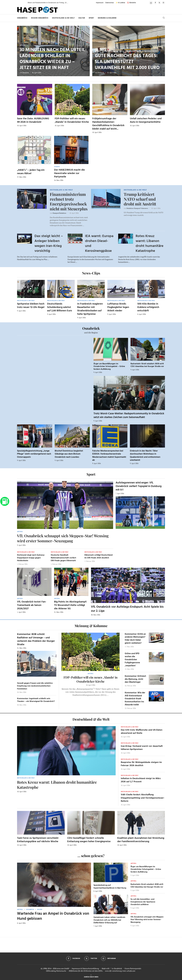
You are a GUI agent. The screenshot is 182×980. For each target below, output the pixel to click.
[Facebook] (155, 3)
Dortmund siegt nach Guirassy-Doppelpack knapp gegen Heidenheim (31, 558)
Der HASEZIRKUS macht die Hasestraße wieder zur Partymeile (69, 173)
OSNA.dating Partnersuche (56, 971)
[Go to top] (91, 977)
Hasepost (26, 73)
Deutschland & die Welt (63, 18)
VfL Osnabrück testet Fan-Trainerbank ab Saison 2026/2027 (32, 605)
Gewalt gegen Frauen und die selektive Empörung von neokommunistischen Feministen (35, 686)
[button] (23, 3)
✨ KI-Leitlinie (120, 3)
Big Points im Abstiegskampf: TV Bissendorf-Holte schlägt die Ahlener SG (70, 605)
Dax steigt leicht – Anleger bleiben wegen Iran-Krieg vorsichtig (49, 244)
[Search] (164, 18)
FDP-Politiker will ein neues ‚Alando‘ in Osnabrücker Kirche (72, 120)
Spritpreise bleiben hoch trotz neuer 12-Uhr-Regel (31, 306)
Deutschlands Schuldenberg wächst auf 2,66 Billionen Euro (60, 307)
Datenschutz (110, 3)
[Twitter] (159, 3)
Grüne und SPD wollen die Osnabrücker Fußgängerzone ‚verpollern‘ (132, 660)
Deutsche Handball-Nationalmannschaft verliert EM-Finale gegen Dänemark (63, 558)
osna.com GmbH (63, 968)
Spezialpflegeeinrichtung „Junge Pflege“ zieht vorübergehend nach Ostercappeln (34, 454)
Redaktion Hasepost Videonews (137, 208)
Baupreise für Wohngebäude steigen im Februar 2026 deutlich (141, 764)
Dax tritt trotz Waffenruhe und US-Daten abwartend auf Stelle (142, 732)
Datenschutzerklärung (91, 968)
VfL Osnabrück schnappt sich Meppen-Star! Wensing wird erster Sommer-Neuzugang (63, 538)
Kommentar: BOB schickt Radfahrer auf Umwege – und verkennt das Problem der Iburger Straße (36, 639)
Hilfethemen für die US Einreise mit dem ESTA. (86, 971)
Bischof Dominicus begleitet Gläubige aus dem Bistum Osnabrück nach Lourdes (69, 454)
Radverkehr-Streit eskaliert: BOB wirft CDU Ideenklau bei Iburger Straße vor (147, 365)
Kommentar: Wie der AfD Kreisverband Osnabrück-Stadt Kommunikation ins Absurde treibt (135, 699)
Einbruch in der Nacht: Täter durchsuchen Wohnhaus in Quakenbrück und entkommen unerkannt (145, 456)
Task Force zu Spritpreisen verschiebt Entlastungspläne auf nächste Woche (38, 840)
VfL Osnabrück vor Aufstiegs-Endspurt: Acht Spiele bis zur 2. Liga (127, 609)
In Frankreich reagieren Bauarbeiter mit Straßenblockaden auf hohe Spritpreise (90, 309)
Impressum (100, 3)
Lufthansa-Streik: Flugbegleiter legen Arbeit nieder (118, 307)
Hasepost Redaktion (59, 213)
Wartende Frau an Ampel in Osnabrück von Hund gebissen (53, 916)
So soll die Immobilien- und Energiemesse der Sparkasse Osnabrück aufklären (143, 902)
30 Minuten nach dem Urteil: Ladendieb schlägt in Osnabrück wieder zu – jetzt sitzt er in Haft (53, 59)
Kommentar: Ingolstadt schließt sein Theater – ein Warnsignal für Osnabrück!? (36, 700)
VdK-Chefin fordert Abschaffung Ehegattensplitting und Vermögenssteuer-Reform (143, 798)
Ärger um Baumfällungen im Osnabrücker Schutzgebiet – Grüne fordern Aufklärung (109, 366)
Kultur (82, 18)
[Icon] (31, 289)
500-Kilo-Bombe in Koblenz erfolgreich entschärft (148, 307)
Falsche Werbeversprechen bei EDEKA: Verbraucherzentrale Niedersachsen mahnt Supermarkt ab (109, 456)
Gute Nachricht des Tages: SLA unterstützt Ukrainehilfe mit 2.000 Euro (127, 62)
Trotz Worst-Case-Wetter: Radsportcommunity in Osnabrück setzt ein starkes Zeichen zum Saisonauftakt (129, 415)
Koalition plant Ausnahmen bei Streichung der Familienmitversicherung (141, 840)
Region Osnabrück (40, 18)
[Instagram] (163, 3)
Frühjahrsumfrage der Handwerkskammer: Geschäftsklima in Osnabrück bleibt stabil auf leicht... (108, 124)
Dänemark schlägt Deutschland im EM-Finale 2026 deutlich (99, 556)
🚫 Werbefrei (131, 3)
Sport (91, 18)
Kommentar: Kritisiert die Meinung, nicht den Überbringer (135, 679)
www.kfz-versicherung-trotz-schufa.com (120, 971)
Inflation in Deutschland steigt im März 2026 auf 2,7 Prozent (141, 780)
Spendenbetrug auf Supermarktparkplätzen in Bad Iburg (110, 887)
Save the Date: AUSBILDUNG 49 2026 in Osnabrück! (33, 120)
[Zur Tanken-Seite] (5, 501)
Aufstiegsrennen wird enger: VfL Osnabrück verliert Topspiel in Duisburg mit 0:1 (139, 486)
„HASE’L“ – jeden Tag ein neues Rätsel (31, 172)
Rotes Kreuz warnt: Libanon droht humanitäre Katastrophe (150, 244)
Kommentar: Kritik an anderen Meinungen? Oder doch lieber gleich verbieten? (135, 639)
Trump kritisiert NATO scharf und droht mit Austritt (140, 199)
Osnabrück (22, 18)
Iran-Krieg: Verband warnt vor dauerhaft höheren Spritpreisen (142, 748)
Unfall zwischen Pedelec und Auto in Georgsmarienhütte (146, 120)
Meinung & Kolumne (107, 18)
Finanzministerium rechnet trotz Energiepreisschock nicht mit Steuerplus (69, 201)
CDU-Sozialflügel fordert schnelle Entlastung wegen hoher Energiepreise (89, 840)
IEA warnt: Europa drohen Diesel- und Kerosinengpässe (99, 244)
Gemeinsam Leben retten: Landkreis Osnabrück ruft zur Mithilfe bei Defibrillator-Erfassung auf (109, 920)
